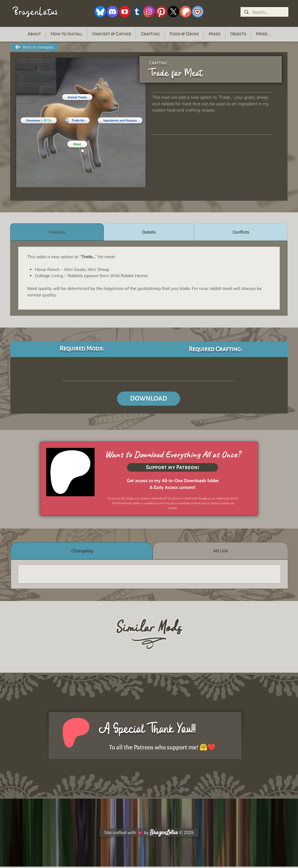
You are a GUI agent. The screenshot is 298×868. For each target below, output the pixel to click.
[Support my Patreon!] (173, 467)
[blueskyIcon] (100, 12)
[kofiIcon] (198, 12)
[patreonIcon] (186, 12)
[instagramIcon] (149, 12)
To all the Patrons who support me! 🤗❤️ (162, 748)
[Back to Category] (34, 47)
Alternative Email (227, 498)
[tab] (57, 232)
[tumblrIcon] (137, 12)
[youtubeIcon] (125, 12)
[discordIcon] (112, 12)
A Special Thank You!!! (147, 729)
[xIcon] (173, 12)
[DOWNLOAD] (149, 399)
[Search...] (264, 12)
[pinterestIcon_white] (161, 12)
